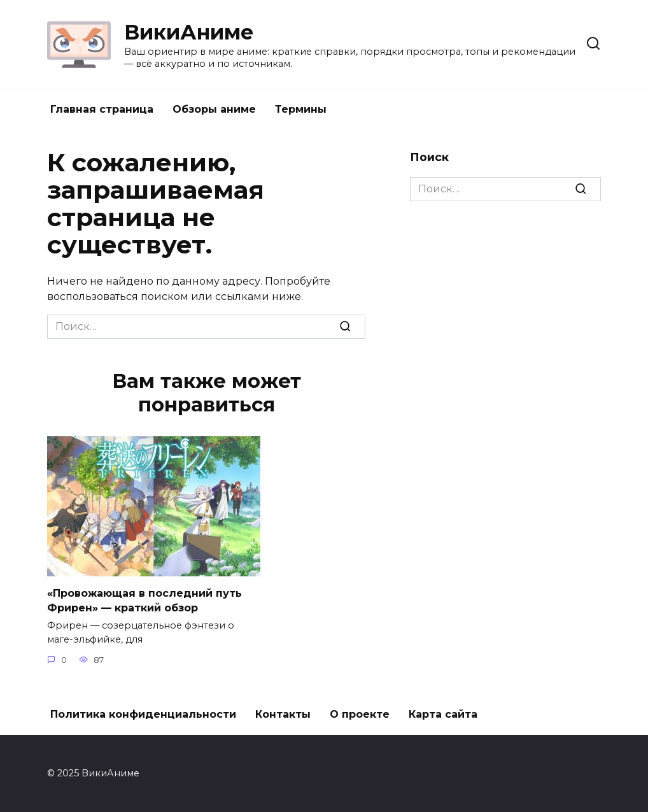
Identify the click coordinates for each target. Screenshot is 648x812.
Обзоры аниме (214, 109)
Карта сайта (443, 714)
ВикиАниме (189, 32)
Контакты (283, 714)
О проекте (360, 714)
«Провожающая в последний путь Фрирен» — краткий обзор (144, 600)
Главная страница (102, 109)
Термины (301, 109)
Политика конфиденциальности (143, 714)
